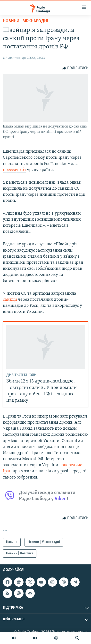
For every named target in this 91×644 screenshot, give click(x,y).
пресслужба (14, 170)
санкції (10, 300)
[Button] (75, 68)
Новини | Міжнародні (25, 21)
